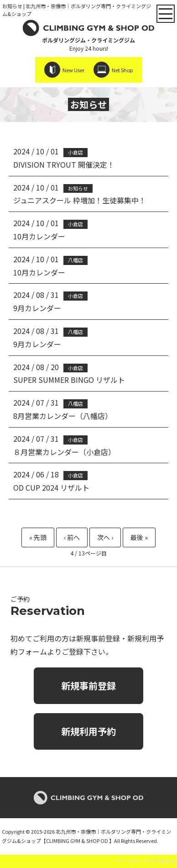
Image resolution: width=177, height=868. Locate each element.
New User (73, 70)
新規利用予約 (88, 731)
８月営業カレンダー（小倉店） (64, 452)
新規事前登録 (88, 685)
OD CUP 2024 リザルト (51, 487)
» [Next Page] (105, 537)
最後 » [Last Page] (139, 537)
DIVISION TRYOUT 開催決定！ (64, 164)
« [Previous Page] (72, 537)
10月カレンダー (39, 236)
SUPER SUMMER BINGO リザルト (69, 380)
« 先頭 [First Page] (38, 537)
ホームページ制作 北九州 (147, 861)
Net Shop (122, 70)
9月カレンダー (37, 308)
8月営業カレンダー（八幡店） (63, 416)
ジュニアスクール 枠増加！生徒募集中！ (80, 200)
